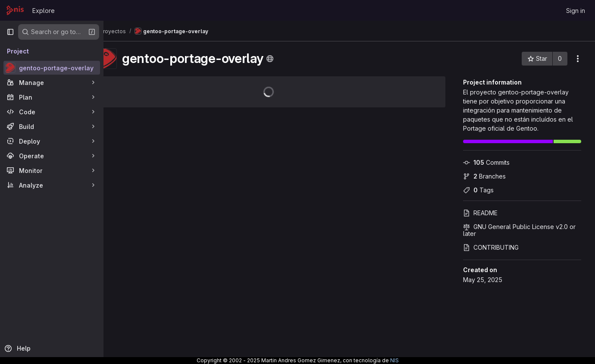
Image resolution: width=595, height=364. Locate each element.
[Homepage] (15, 10)
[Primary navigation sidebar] (10, 32)
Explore (44, 11)
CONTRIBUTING (491, 247)
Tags (478, 190)
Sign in (576, 11)
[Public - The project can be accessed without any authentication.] (293, 59)
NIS (395, 360)
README (480, 213)
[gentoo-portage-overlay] (52, 68)
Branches (484, 176)
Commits (486, 162)
